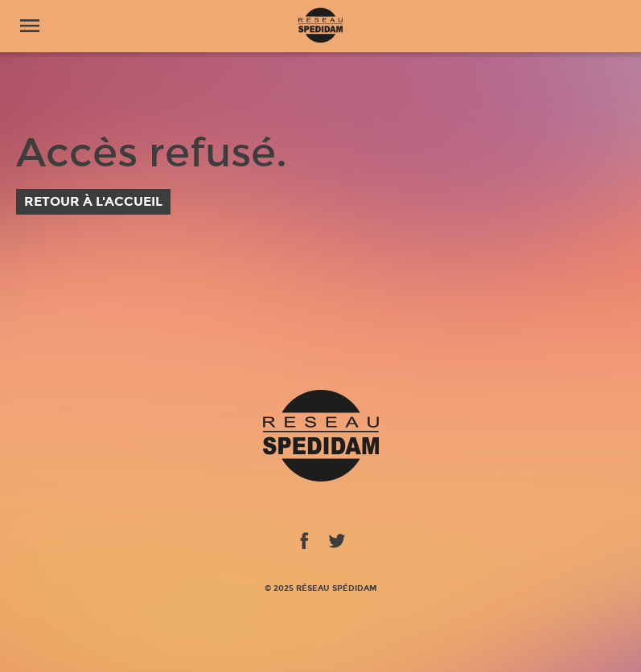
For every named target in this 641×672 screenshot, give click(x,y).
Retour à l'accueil (93, 201)
